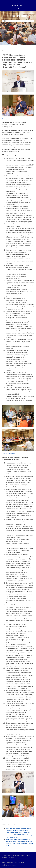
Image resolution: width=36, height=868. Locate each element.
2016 (22, 41)
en (22, 8)
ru (18, 8)
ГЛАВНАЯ (4, 41)
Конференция (18, 16)
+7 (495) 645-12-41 (18, 5)
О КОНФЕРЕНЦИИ (14, 41)
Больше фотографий (8, 119)
